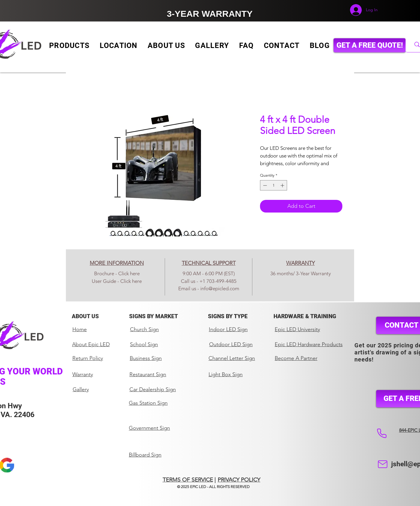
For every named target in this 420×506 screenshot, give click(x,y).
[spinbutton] (274, 185)
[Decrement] (264, 185)
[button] (69, 45)
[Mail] (382, 464)
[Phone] (382, 433)
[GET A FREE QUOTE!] (370, 45)
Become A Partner (296, 358)
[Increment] (283, 185)
